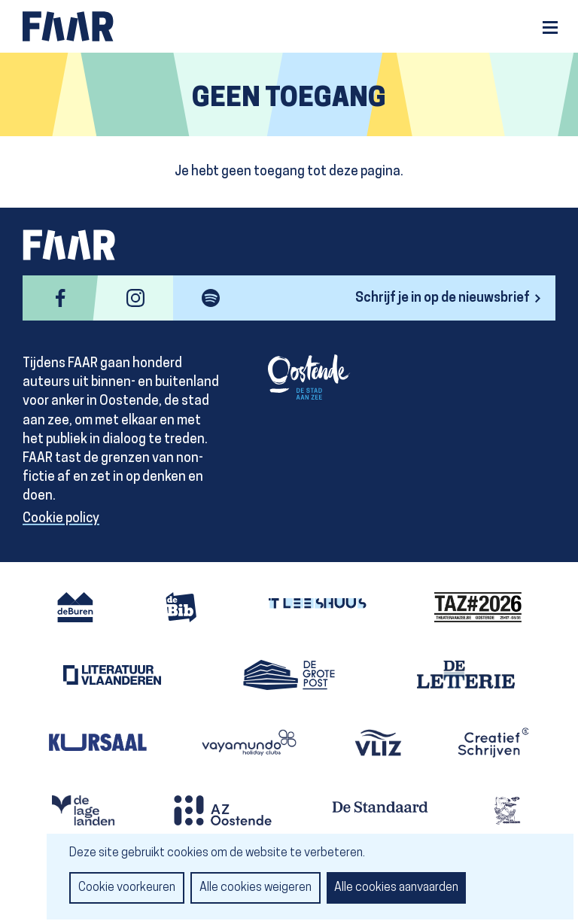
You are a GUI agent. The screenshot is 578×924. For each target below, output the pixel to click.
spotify (211, 298)
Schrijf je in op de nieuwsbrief (443, 298)
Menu (550, 27)
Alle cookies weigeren (256, 888)
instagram (135, 298)
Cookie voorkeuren (127, 888)
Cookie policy (61, 519)
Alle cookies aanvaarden (396, 888)
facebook (60, 298)
